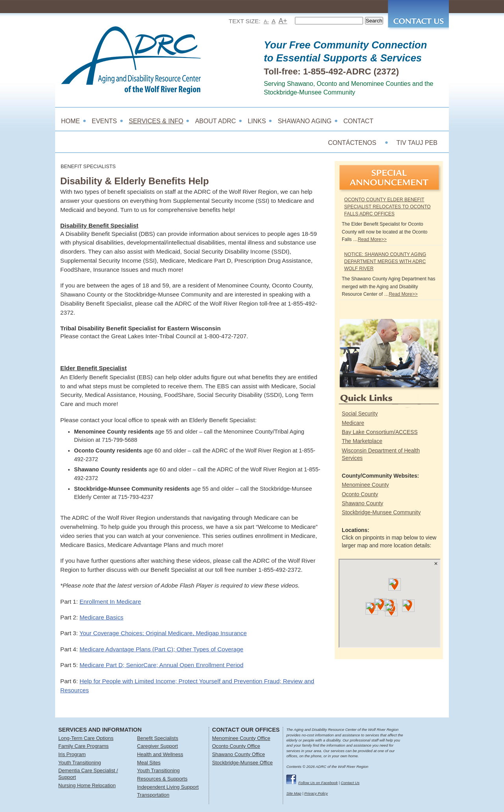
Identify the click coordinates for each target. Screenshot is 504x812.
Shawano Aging (305, 121)
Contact (358, 121)
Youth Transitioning (80, 763)
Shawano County (362, 503)
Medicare (353, 423)
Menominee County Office (241, 738)
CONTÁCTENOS (352, 143)
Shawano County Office (239, 754)
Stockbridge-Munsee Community (381, 512)
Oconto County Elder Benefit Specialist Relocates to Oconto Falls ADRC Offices (387, 207)
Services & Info (156, 121)
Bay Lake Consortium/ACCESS (380, 432)
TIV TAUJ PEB (417, 143)
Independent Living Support (168, 787)
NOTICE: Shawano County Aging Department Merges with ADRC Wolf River (385, 261)
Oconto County (360, 494)
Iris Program (72, 754)
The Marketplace (362, 441)
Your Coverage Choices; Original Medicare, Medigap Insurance (163, 633)
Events (104, 121)
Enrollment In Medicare (110, 602)
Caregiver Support (157, 746)
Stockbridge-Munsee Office (243, 763)
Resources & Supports (162, 779)
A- (266, 21)
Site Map (294, 793)
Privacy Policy (316, 793)
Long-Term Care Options (86, 738)
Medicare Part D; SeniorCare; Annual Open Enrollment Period (161, 665)
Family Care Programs (83, 746)
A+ (283, 21)
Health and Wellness (160, 754)
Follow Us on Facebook (318, 783)
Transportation (153, 795)
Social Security (360, 413)
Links (257, 121)
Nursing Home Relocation (87, 785)
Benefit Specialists (158, 738)
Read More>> (372, 239)
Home (70, 121)
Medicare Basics (101, 617)
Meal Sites (149, 763)
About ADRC (215, 121)
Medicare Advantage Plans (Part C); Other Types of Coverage (161, 649)
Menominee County (365, 485)
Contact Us (350, 783)
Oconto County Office (236, 746)
